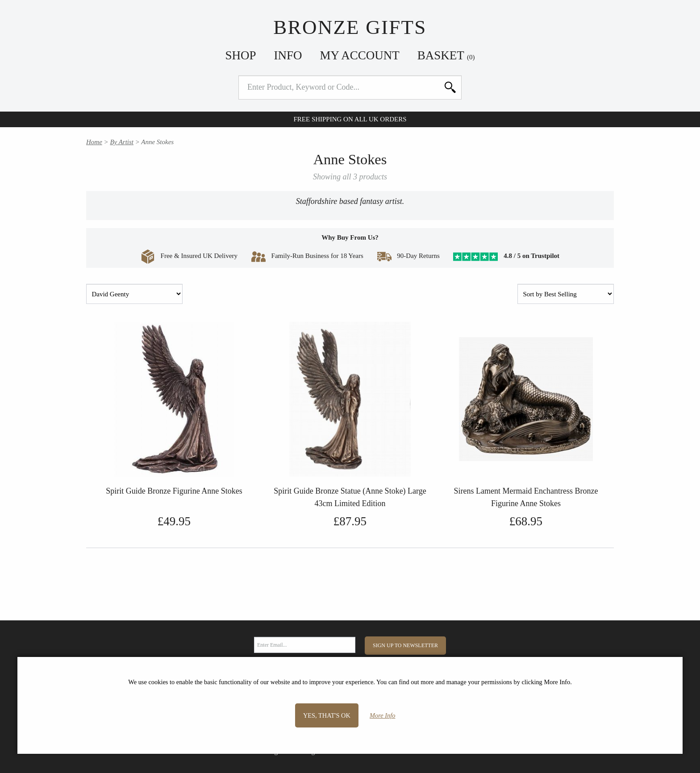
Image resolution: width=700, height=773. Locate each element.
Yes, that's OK (327, 715)
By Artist (122, 142)
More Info (382, 715)
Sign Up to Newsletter (405, 645)
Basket (446, 55)
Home (94, 142)
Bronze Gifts (350, 27)
